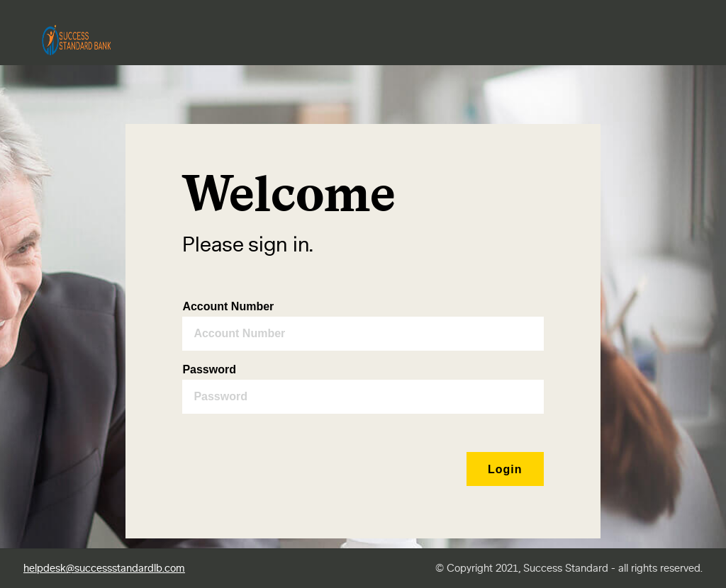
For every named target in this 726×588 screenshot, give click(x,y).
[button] (505, 469)
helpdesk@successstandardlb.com (104, 569)
